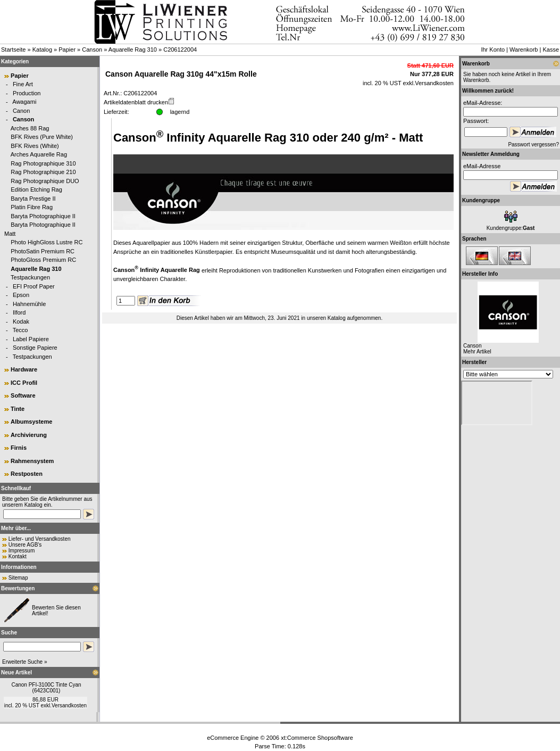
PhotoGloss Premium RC (43, 260)
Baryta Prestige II (33, 199)
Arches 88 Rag (30, 128)
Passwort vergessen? (533, 145)
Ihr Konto (493, 49)
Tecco (20, 330)
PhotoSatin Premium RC (43, 251)
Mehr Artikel (477, 352)
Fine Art (23, 84)
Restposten (27, 474)
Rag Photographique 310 (43, 163)
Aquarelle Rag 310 (133, 49)
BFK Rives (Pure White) (42, 137)
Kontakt (18, 556)
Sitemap (18, 578)
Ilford (19, 312)
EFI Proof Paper (34, 286)
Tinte (18, 409)
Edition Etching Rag (36, 189)
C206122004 (180, 49)
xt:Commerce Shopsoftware (317, 738)
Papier (67, 49)
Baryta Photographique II (43, 216)
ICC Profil (24, 383)
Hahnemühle (29, 304)
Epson (21, 295)
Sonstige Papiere (35, 348)
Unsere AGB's (25, 545)
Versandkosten (69, 705)
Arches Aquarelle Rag (39, 154)
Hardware (24, 369)
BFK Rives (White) (35, 146)
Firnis (19, 448)
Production (27, 93)
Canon (21, 111)
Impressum (22, 551)
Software (23, 395)
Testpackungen (30, 277)
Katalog (42, 49)
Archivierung (29, 435)
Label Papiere (31, 339)
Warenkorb (524, 49)
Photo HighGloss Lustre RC (47, 242)
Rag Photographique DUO (45, 181)
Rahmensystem (32, 461)
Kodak (21, 321)
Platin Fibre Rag (32, 207)
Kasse (551, 49)
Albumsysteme (31, 422)
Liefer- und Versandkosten (40, 539)
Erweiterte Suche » (25, 662)
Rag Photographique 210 (43, 172)
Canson (92, 49)
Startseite (13, 49)
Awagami (24, 102)
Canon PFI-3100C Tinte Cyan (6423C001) (46, 688)
